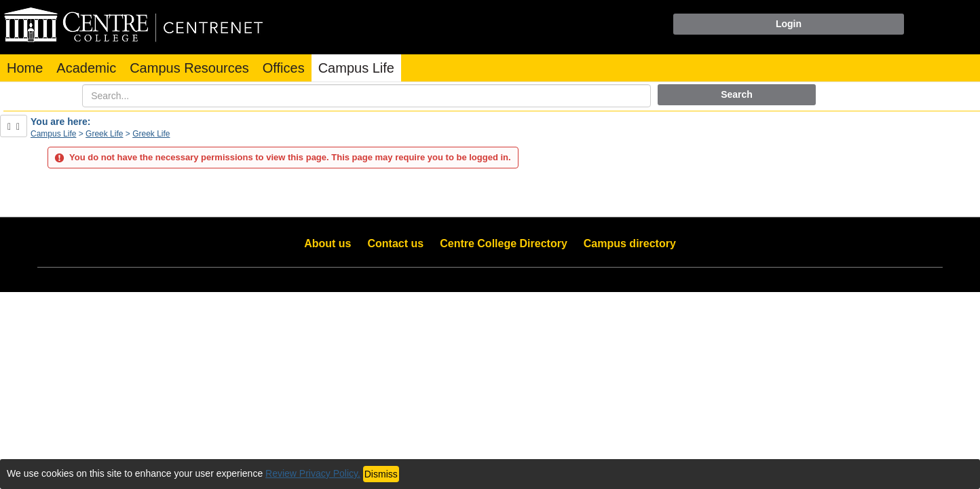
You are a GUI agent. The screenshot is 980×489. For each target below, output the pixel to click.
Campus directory (630, 243)
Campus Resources (189, 68)
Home (25, 68)
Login (789, 24)
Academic (86, 68)
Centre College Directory (504, 243)
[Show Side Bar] (14, 126)
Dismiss (381, 474)
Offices (284, 68)
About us (327, 243)
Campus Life (356, 68)
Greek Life (104, 134)
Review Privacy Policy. (313, 473)
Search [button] (737, 94)
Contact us (396, 243)
